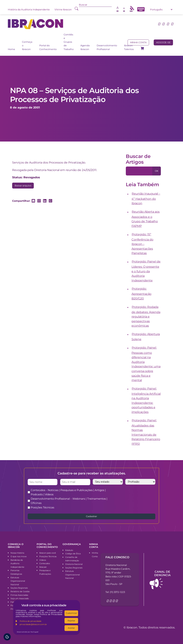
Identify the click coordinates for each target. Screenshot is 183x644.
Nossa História (17, 553)
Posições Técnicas (42, 507)
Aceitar (71, 628)
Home (11, 49)
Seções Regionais (19, 588)
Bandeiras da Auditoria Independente (17, 563)
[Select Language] (161, 9)
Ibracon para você (48, 553)
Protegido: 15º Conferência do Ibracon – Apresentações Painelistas (142, 244)
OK (157, 171)
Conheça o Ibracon (27, 46)
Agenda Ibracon (85, 47)
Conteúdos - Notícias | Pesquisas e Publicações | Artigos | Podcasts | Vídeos (68, 492)
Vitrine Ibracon (63, 9)
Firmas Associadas (19, 595)
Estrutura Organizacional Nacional (18, 581)
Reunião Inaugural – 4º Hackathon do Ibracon (146, 199)
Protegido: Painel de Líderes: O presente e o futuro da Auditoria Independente (146, 271)
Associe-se (163, 42)
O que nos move (19, 556)
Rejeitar (71, 621)
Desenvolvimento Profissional (107, 47)
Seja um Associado (20, 598)
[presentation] (142, 495)
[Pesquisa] (139, 171)
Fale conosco (117, 557)
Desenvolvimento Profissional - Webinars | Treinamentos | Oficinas (69, 501)
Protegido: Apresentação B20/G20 (141, 294)
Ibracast (43, 567)
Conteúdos (45, 563)
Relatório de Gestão (20, 591)
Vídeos (43, 560)
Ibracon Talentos (129, 47)
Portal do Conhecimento (48, 47)
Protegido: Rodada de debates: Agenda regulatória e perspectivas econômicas (146, 316)
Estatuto (69, 550)
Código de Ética (73, 554)
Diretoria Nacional (74, 564)
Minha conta (138, 42)
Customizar (71, 613)
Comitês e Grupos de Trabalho (69, 42)
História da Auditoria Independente (29, 9)
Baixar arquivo (23, 186)
